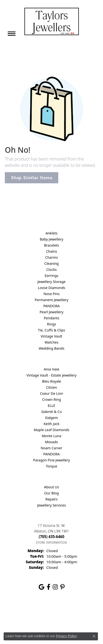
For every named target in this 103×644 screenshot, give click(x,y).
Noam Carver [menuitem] (51, 448)
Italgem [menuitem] (51, 418)
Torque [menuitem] (51, 466)
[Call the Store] (51, 537)
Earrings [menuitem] (51, 276)
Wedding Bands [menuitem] (51, 348)
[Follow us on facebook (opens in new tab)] (48, 587)
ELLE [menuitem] (51, 406)
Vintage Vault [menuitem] (51, 336)
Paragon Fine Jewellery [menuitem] (52, 460)
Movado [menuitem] (51, 442)
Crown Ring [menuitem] (51, 399)
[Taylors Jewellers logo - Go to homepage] (52, 21)
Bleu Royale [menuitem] (51, 381)
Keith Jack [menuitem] (51, 424)
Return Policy (23, 609)
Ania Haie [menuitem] (51, 369)
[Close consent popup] (94, 636)
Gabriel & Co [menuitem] (52, 412)
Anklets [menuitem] (51, 233)
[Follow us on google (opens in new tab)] (41, 587)
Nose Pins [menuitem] (52, 294)
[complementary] (68, 617)
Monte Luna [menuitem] (51, 436)
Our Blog (51, 493)
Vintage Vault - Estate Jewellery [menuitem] (52, 375)
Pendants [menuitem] (51, 318)
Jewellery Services (52, 505)
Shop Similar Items (32, 177)
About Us (51, 487)
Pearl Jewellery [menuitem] (51, 312)
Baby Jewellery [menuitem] (51, 239)
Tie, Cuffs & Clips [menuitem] (52, 330)
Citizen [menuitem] (51, 387)
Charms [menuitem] (51, 257)
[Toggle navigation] (12, 34)
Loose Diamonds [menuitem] (52, 288)
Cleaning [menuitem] (51, 263)
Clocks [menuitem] (52, 270)
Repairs (52, 499)
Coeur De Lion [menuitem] (51, 393)
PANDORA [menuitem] (51, 306)
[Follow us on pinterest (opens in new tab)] (62, 587)
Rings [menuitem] (51, 324)
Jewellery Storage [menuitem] (51, 282)
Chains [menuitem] (51, 251)
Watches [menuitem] (51, 342)
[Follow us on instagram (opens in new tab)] (55, 587)
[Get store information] (52, 543)
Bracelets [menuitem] (51, 245)
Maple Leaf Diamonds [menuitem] (51, 430)
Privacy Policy (66, 636)
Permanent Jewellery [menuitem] (51, 300)
